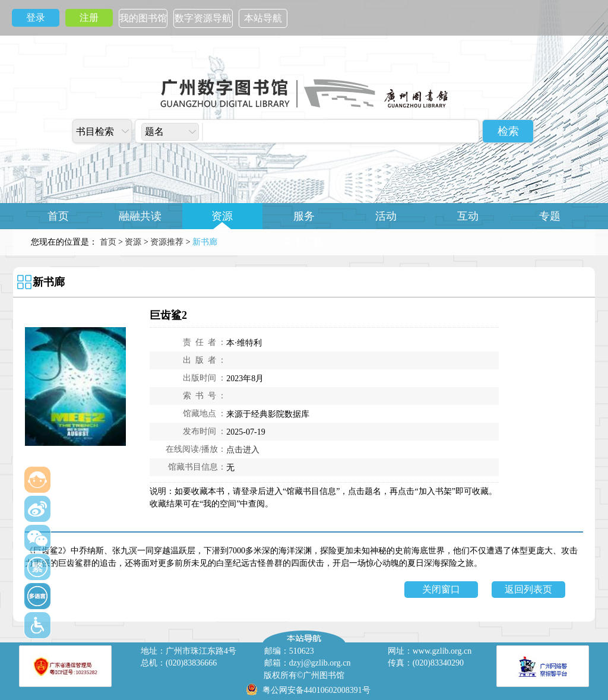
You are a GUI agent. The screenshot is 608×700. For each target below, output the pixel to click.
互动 (468, 216)
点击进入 (243, 450)
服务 (304, 216)
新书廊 (49, 282)
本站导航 (263, 18)
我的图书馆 (143, 18)
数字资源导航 (203, 18)
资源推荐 (167, 242)
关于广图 (304, 242)
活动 (386, 216)
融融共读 (140, 216)
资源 (222, 216)
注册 (89, 18)
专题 (550, 216)
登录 (36, 18)
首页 (58, 216)
